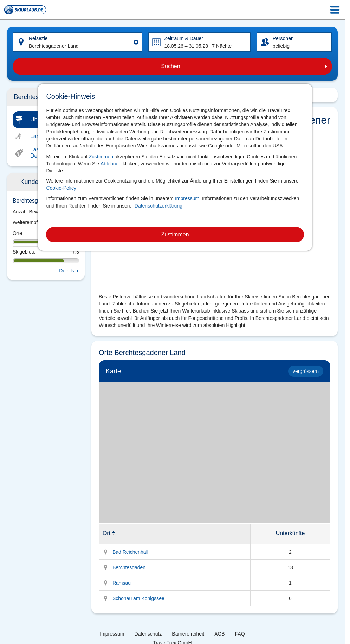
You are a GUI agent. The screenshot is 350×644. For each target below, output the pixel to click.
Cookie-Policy (61, 188)
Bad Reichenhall (130, 552)
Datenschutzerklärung (158, 206)
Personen (283, 38)
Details (67, 271)
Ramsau (122, 583)
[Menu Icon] (335, 10)
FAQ (240, 634)
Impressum (187, 198)
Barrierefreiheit (188, 634)
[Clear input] (136, 42)
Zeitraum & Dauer (183, 38)
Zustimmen (101, 157)
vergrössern (306, 371)
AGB (220, 634)
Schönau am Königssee (138, 598)
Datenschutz (148, 634)
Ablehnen (111, 164)
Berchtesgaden (129, 567)
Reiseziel (39, 38)
